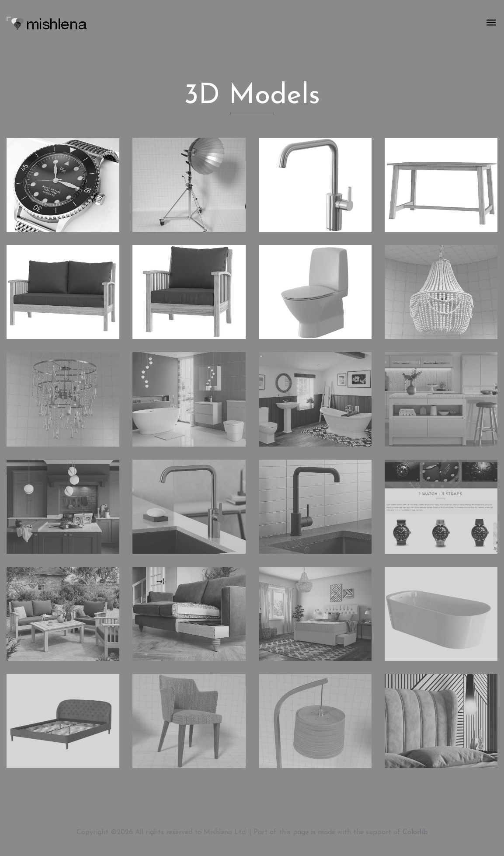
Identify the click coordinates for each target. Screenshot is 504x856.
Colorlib (415, 832)
